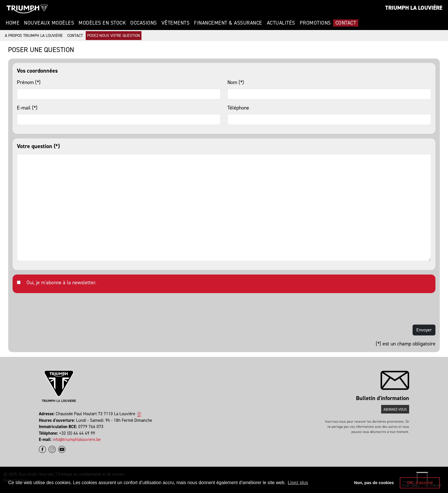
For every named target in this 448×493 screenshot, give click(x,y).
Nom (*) (236, 82)
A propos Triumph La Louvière (34, 36)
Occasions (144, 23)
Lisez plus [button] (298, 483)
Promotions (315, 23)
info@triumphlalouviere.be (77, 440)
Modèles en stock (102, 23)
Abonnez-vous (395, 409)
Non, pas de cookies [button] (374, 483)
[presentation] (56, 309)
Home (13, 23)
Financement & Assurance (228, 23)
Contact (346, 23)
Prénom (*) (29, 82)
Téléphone (238, 108)
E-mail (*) (27, 108)
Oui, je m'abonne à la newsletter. (61, 283)
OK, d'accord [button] (420, 483)
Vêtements (176, 23)
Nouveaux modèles (49, 23)
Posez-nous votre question (114, 36)
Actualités (281, 23)
